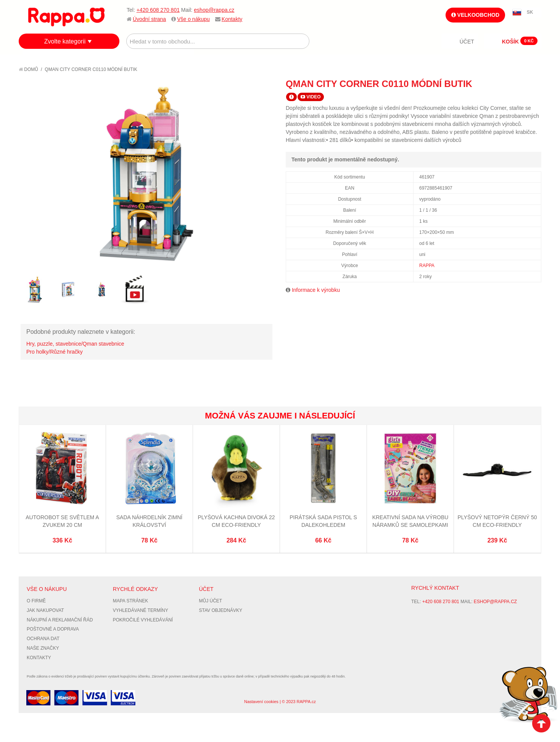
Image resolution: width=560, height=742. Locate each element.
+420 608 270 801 (158, 10)
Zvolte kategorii (65, 41)
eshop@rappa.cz (214, 10)
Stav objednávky (221, 610)
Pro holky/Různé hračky (55, 352)
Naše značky (43, 648)
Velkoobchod (475, 15)
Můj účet (211, 601)
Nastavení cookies (261, 702)
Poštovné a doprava (53, 629)
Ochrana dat (43, 639)
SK (530, 12)
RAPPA (427, 266)
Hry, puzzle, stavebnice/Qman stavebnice (75, 344)
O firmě (36, 601)
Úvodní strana (149, 19)
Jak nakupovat (45, 610)
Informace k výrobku (316, 290)
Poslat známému (503, 84)
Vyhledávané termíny (141, 610)
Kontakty (232, 19)
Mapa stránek (130, 601)
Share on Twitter (534, 84)
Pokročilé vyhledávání (143, 620)
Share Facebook (518, 84)
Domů (28, 69)
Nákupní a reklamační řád (60, 620)
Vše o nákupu (193, 19)
